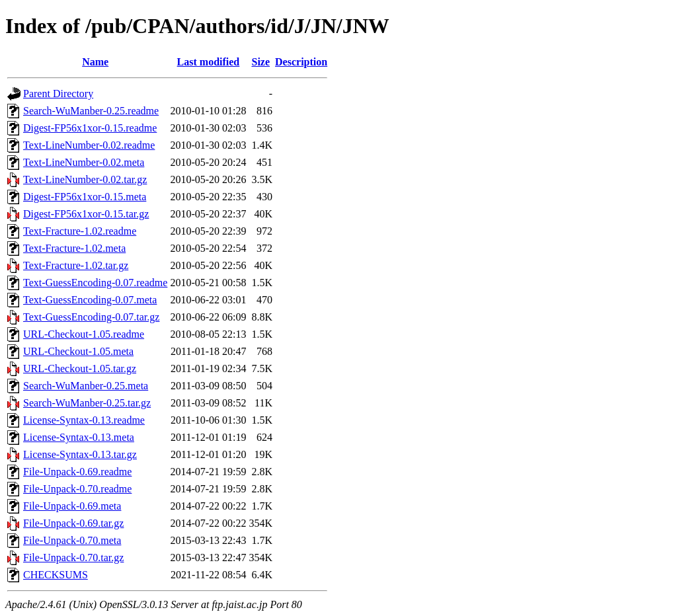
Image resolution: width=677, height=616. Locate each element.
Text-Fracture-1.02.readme (80, 231)
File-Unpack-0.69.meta (72, 506)
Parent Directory (58, 94)
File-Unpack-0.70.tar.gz (73, 558)
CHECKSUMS (56, 575)
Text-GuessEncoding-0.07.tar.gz (91, 317)
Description (301, 62)
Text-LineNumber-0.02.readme (89, 145)
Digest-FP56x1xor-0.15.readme (90, 128)
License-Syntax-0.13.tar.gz (80, 454)
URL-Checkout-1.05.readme (84, 334)
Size (260, 62)
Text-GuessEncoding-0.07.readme (95, 283)
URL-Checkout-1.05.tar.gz (80, 368)
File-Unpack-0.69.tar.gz (73, 523)
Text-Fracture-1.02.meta (74, 248)
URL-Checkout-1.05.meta (78, 351)
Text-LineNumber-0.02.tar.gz (85, 179)
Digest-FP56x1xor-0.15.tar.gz (86, 214)
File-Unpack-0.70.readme (77, 489)
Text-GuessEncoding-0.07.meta (90, 300)
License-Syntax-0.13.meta (79, 437)
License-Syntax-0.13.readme (84, 420)
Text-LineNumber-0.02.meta (84, 162)
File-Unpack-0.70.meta (72, 540)
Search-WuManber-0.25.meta (86, 386)
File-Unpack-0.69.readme (77, 472)
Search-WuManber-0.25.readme (91, 111)
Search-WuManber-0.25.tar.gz (87, 403)
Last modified (209, 62)
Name (95, 62)
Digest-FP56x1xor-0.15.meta (85, 197)
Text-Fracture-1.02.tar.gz (76, 265)
